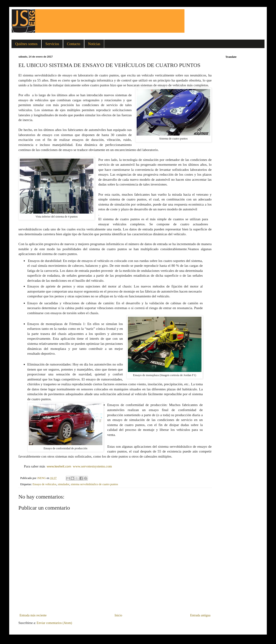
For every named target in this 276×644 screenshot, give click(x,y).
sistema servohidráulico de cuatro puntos (95, 484)
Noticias (94, 44)
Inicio (118, 615)
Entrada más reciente (33, 615)
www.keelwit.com (59, 466)
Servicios (52, 44)
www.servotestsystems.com (92, 466)
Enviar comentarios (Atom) (54, 623)
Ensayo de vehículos (45, 484)
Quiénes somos (26, 44)
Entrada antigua (200, 615)
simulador (63, 484)
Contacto (74, 44)
